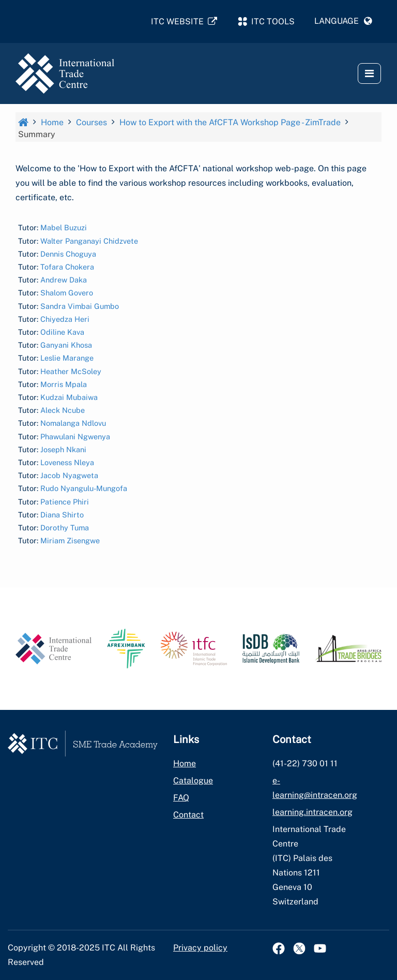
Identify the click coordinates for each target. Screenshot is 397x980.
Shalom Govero (67, 293)
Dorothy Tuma (65, 528)
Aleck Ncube (63, 410)
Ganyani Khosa (66, 345)
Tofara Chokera (67, 267)
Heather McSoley (71, 371)
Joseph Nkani (63, 449)
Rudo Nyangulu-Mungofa (84, 489)
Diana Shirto (62, 515)
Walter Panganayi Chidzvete (89, 241)
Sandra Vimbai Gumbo (80, 306)
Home (185, 763)
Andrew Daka (64, 280)
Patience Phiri (65, 502)
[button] (343, 21)
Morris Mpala (64, 384)
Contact (188, 815)
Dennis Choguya (68, 254)
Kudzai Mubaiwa (69, 397)
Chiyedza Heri (65, 319)
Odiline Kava (62, 332)
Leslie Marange (67, 358)
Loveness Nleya (67, 462)
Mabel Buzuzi (64, 228)
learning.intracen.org (312, 812)
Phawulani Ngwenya (75, 436)
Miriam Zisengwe (70, 540)
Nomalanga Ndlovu (73, 424)
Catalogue (193, 781)
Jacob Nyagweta (69, 475)
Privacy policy (200, 948)
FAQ (181, 798)
